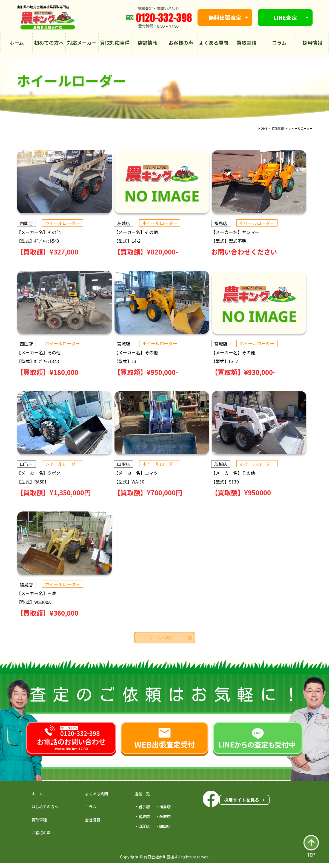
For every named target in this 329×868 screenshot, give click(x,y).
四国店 (26, 223)
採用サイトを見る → (244, 800)
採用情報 (312, 43)
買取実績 (247, 43)
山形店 (26, 464)
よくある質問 (214, 43)
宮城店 (126, 344)
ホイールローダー (62, 223)
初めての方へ (49, 43)
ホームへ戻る (171, 638)
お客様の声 (181, 43)
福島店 (226, 223)
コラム (279, 43)
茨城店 (126, 223)
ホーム (17, 43)
